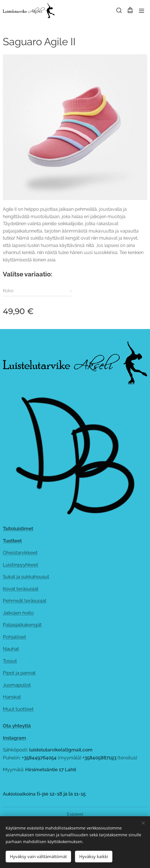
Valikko (142, 11)
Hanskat (12, 697)
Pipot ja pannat (19, 673)
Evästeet (75, 814)
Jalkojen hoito (18, 613)
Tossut (10, 661)
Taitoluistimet (18, 528)
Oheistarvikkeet (20, 553)
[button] (119, 10)
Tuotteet (12, 540)
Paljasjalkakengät (22, 625)
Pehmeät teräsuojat (25, 601)
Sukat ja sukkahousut (26, 577)
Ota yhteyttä (17, 726)
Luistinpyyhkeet (21, 564)
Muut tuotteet (18, 709)
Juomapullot (17, 685)
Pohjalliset (14, 637)
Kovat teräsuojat (21, 588)
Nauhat (11, 649)
